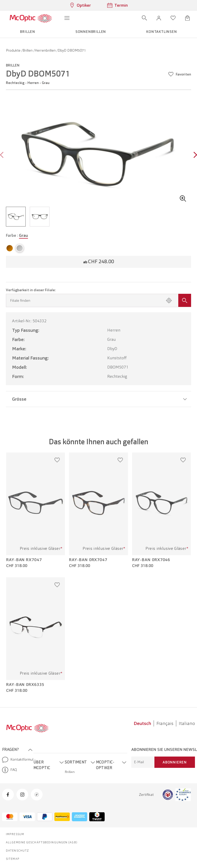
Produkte (14, 50)
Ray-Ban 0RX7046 (151, 560)
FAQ (9, 770)
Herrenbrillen (46, 50)
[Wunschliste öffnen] (173, 18)
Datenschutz (17, 851)
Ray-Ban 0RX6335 (25, 685)
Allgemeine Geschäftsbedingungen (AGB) (42, 842)
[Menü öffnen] (67, 18)
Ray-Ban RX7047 (24, 560)
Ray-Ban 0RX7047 (88, 560)
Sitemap (13, 859)
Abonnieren (175, 762)
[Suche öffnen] (144, 18)
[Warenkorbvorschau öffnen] (188, 18)
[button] (159, 18)
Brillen (28, 50)
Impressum (15, 834)
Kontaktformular (16, 760)
